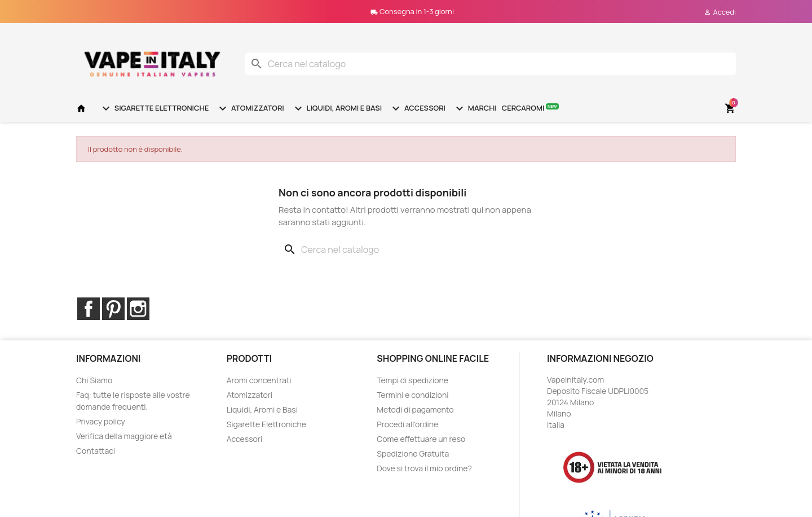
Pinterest (113, 309)
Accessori (417, 108)
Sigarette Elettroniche (154, 108)
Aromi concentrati (259, 380)
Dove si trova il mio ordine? (424, 468)
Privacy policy (101, 421)
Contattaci (96, 451)
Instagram (138, 309)
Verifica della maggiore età (124, 436)
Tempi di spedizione (412, 380)
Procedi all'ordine (407, 424)
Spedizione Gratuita (413, 454)
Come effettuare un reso (421, 439)
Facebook (89, 309)
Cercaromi (530, 108)
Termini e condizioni (412, 395)
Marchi (475, 108)
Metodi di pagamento (415, 409)
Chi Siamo (94, 380)
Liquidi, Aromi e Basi (337, 108)
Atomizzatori (250, 108)
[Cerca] (491, 64)
